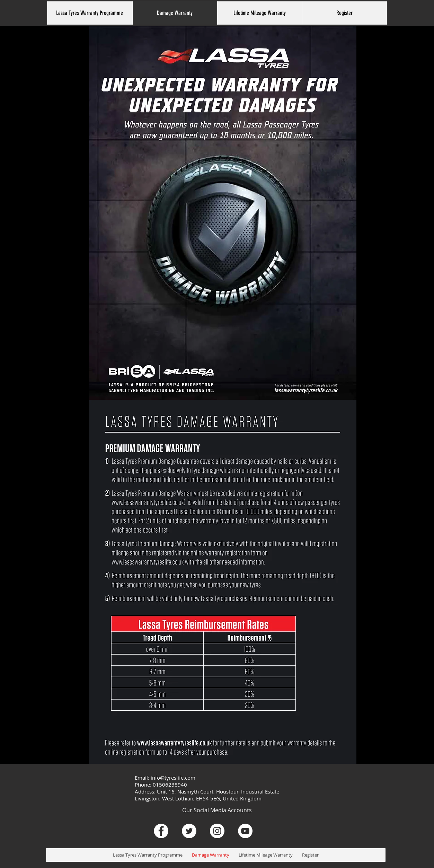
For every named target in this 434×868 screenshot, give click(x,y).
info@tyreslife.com (173, 778)
